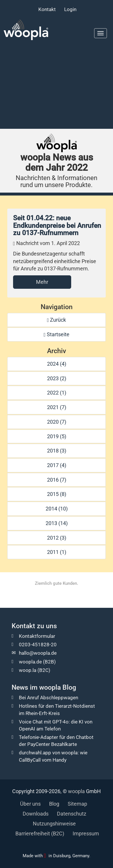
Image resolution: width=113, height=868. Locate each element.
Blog (54, 804)
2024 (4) (57, 364)
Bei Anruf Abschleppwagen (49, 698)
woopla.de (30, 662)
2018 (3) (57, 451)
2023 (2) (57, 378)
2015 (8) (57, 494)
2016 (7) (57, 480)
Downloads (36, 814)
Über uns (30, 804)
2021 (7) (57, 407)
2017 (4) (57, 465)
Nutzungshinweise (54, 824)
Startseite (56, 334)
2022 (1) (57, 393)
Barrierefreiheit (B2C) (40, 833)
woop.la (28, 670)
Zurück (57, 320)
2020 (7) (57, 422)
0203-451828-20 (38, 645)
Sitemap (77, 804)
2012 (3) (57, 538)
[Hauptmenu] (101, 33)
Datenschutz (72, 814)
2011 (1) (57, 552)
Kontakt (47, 9)
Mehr (42, 282)
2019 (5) (57, 436)
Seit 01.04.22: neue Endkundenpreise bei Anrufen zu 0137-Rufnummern (57, 226)
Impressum (86, 833)
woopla (76, 791)
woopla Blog (58, 687)
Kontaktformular (37, 636)
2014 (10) (57, 509)
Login (70, 9)
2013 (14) (57, 523)
